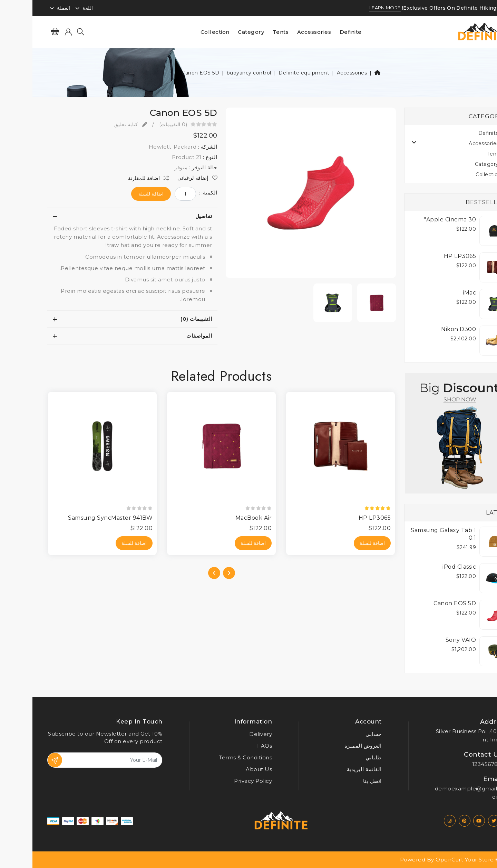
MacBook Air (221, 518)
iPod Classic (427, 567)
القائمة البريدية (332, 769)
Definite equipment (271, 73)
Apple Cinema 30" (417, 220)
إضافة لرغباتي (165, 178)
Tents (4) (466, 154)
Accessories (282, 32)
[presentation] (197, 573)
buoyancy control (217, 73)
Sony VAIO (428, 640)
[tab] (100, 216)
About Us (226, 769)
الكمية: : (176, 193)
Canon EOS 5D (168, 73)
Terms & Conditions (213, 757)
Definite (318, 32)
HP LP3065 (428, 256)
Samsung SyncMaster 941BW (78, 518)
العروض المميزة (331, 746)
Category (218, 32)
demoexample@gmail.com (436, 793)
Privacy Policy (221, 781)
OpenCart (417, 860)
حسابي (341, 734)
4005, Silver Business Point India (437, 735)
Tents (248, 32)
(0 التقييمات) (141, 124)
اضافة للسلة (119, 194)
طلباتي (341, 757)
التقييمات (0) (164, 319)
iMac (437, 293)
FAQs (232, 746)
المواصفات (167, 336)
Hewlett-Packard (140, 147)
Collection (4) (460, 174)
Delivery (228, 734)
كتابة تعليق (98, 124)
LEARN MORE (353, 8)
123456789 (455, 764)
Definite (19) (462, 133)
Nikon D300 (426, 329)
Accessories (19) (457, 143)
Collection (183, 32)
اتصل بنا (340, 781)
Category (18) (460, 164)
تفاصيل (171, 216)
